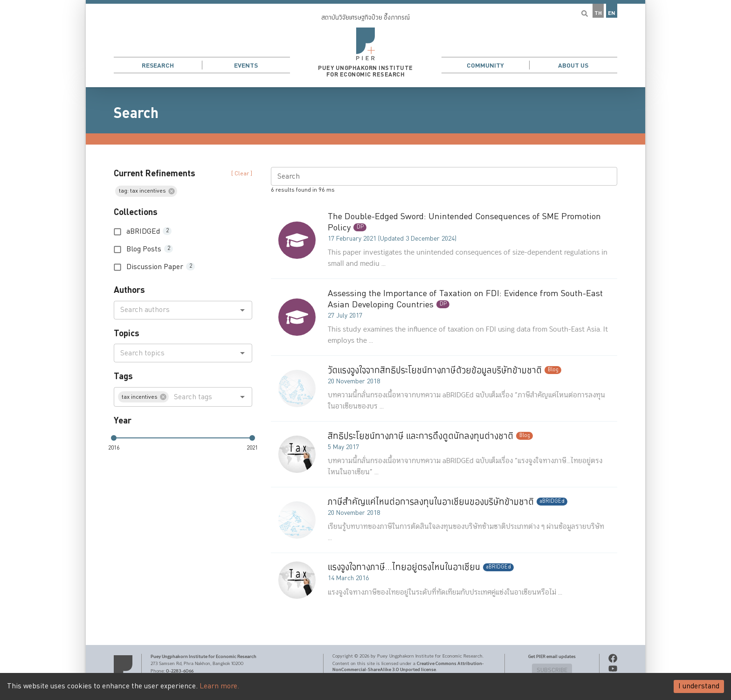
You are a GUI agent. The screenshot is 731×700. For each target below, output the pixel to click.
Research (158, 66)
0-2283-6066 (180, 671)
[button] (365, 44)
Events (246, 66)
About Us (573, 66)
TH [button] (598, 13)
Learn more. (219, 686)
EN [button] (612, 13)
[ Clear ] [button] (242, 174)
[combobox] (175, 310)
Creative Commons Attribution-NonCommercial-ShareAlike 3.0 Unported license (408, 667)
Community (485, 66)
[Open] (242, 310)
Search (136, 113)
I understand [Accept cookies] (699, 686)
